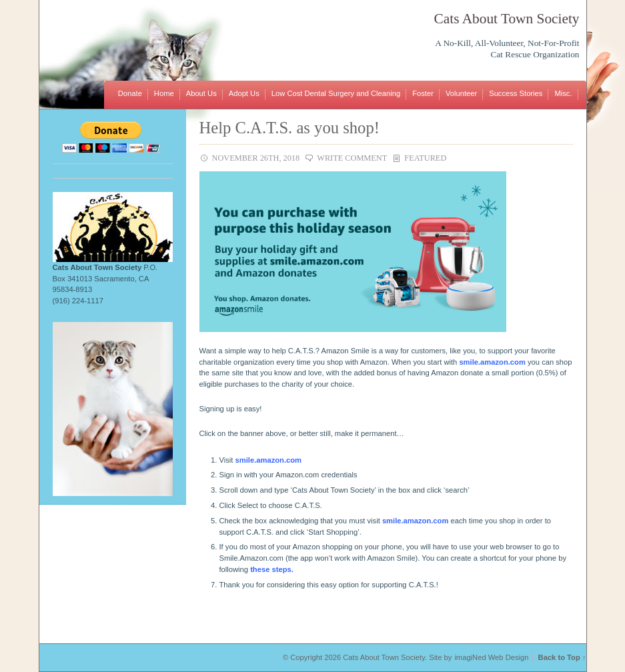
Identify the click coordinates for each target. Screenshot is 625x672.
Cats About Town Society (507, 19)
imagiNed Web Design (491, 657)
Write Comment (352, 158)
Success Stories (516, 93)
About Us (201, 93)
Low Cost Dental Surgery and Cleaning (336, 93)
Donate (130, 93)
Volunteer (461, 93)
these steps (271, 569)
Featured (425, 158)
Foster (423, 93)
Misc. (563, 93)
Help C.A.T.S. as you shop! (289, 128)
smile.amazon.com (492, 362)
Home (164, 93)
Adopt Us (244, 93)
